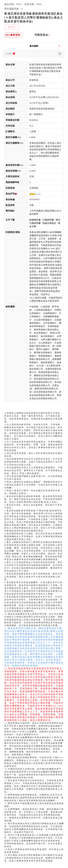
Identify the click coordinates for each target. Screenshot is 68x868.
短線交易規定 (49, 223)
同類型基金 (42, 35)
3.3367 (10, 54)
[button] (34, 46)
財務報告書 (35, 220)
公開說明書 (48, 220)
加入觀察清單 (13, 35)
